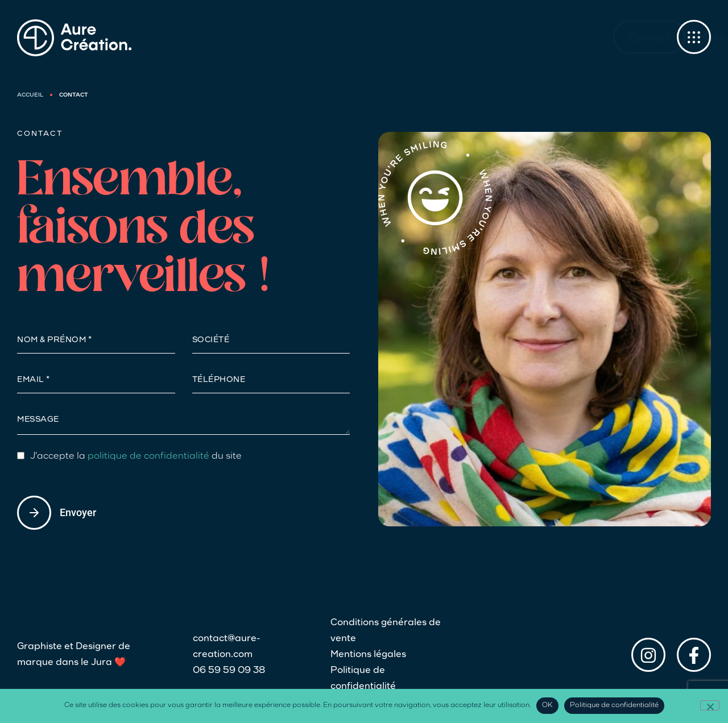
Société (211, 340)
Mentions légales (368, 655)
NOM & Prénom (53, 340)
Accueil (30, 95)
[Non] (710, 705)
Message (38, 420)
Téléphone (219, 380)
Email (32, 380)
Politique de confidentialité (363, 679)
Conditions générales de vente (386, 631)
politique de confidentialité (148, 456)
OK (547, 705)
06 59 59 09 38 (229, 671)
